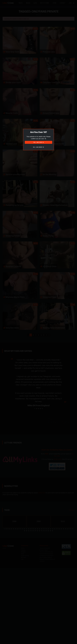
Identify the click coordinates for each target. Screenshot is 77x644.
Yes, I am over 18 (38, 142)
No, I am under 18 (38, 147)
